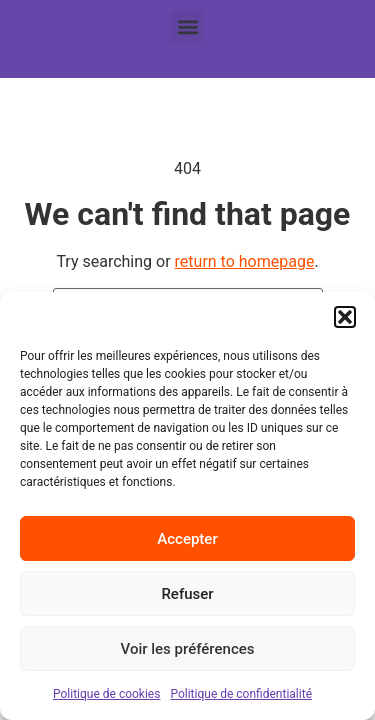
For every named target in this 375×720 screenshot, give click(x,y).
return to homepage (245, 261)
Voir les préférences (188, 649)
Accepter (187, 539)
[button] (345, 317)
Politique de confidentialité (241, 694)
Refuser (187, 594)
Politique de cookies (106, 694)
